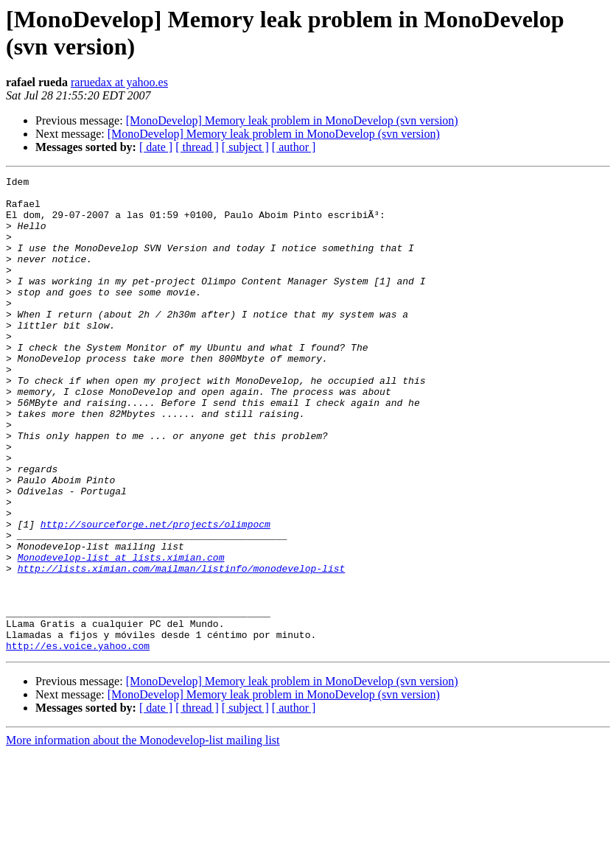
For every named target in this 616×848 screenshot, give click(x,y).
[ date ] (156, 147)
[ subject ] (245, 147)
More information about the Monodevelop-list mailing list (143, 835)
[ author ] (294, 147)
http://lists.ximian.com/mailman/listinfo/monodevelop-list (182, 648)
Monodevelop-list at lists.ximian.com (121, 634)
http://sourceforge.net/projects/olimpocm (155, 595)
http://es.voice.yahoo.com (78, 740)
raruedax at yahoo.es (119, 82)
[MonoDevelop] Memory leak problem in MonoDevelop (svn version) (292, 120)
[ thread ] (197, 147)
